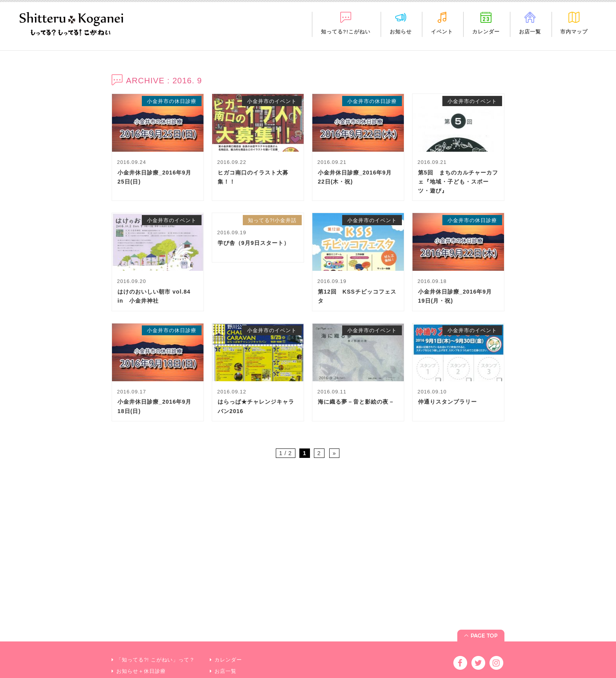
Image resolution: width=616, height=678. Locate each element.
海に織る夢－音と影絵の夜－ (356, 402)
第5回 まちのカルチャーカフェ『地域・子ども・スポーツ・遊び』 (458, 182)
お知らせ (401, 32)
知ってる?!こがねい (346, 32)
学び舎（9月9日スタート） (254, 243)
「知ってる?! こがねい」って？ (155, 633)
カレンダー (486, 32)
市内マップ (574, 32)
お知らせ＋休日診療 (141, 645)
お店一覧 (530, 32)
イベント (442, 32)
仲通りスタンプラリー (447, 402)
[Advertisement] (308, 537)
